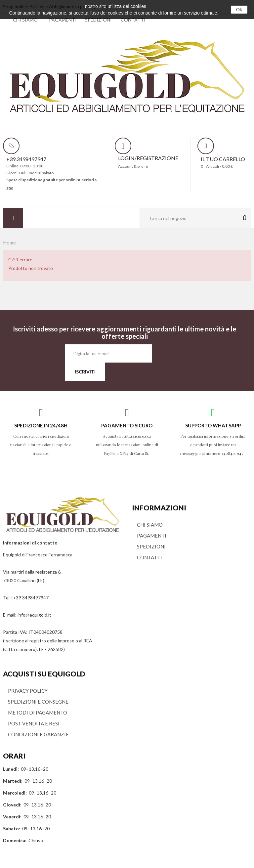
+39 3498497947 (31, 598)
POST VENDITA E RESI (34, 723)
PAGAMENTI (63, 20)
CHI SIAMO (25, 20)
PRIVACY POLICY (28, 691)
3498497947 (232, 453)
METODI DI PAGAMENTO (38, 713)
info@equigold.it (34, 615)
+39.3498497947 (26, 159)
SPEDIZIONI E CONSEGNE (38, 702)
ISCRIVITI (85, 372)
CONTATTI (133, 20)
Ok (239, 10)
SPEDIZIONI (98, 20)
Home (9, 242)
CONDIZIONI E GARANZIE (38, 734)
